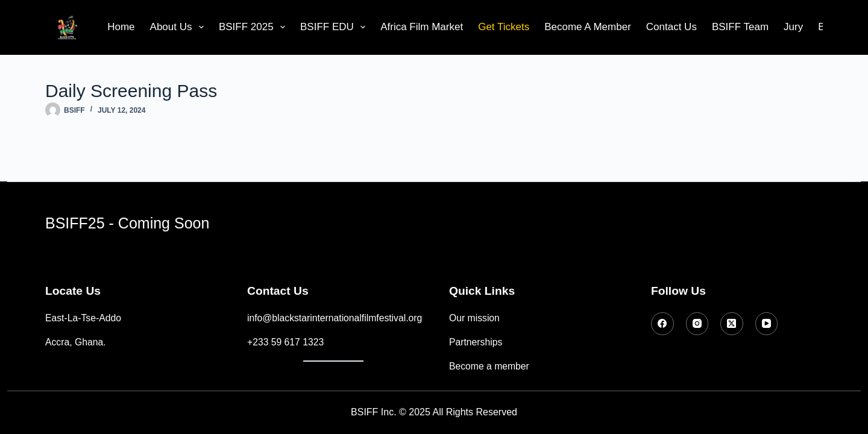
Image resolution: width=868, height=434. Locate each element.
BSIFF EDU (335, 27)
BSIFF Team (740, 27)
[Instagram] (697, 324)
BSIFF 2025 (254, 27)
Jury (793, 27)
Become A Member (588, 27)
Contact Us (671, 27)
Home (121, 27)
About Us (179, 27)
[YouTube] (767, 324)
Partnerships (476, 342)
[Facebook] (662, 324)
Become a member (489, 366)
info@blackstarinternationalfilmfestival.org (335, 318)
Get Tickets (504, 27)
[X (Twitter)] (732, 324)
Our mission (474, 318)
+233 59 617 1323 (285, 342)
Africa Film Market (422, 27)
